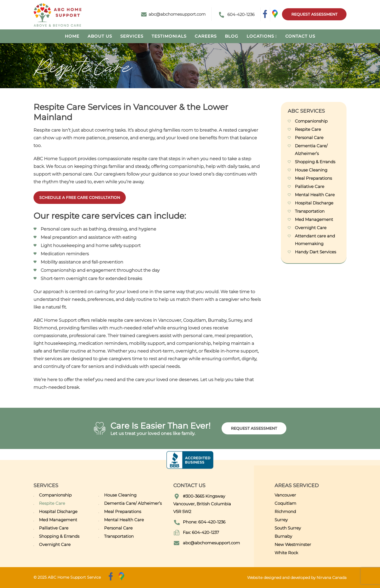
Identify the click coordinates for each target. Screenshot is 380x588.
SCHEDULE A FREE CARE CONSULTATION (80, 198)
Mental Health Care (315, 195)
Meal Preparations (313, 178)
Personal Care (309, 138)
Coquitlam (285, 503)
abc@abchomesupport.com (173, 14)
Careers (206, 36)
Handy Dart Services (315, 252)
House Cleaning (311, 170)
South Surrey (288, 528)
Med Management (314, 219)
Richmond (285, 511)
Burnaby (283, 536)
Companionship (311, 121)
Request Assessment (314, 14)
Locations (260, 36)
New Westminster (293, 544)
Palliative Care (310, 186)
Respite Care (308, 129)
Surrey (281, 520)
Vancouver (285, 495)
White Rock (286, 553)
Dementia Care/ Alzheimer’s (133, 503)
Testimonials (169, 36)
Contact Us (300, 36)
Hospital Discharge (314, 203)
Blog (232, 36)
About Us (100, 36)
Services (132, 36)
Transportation (310, 211)
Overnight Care (311, 228)
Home (72, 36)
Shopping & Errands (315, 162)
